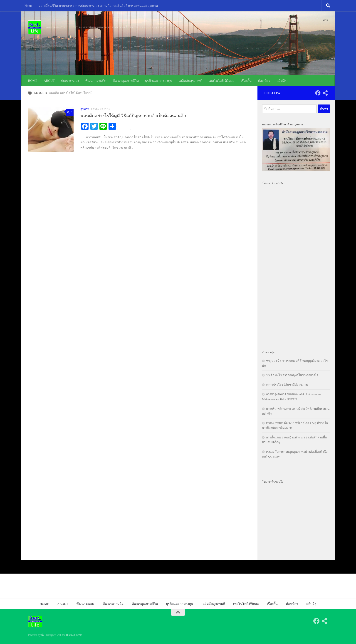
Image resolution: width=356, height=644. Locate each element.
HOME (33, 81)
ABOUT (49, 81)
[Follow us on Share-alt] (325, 93)
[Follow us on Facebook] (318, 93)
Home (28, 6)
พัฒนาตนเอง (70, 81)
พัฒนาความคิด (96, 81)
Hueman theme (74, 635)
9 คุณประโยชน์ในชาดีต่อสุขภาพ (287, 385)
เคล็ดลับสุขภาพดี (190, 81)
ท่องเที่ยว (264, 81)
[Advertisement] (296, 265)
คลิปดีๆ (282, 81)
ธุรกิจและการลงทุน (159, 81)
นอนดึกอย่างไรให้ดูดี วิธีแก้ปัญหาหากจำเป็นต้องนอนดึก (133, 116)
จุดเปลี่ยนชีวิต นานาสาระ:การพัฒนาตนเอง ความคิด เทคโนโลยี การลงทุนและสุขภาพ (98, 6)
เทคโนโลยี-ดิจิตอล (222, 81)
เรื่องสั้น (246, 81)
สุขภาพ (85, 109)
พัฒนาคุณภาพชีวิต (126, 81)
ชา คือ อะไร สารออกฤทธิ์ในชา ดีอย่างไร (292, 375)
